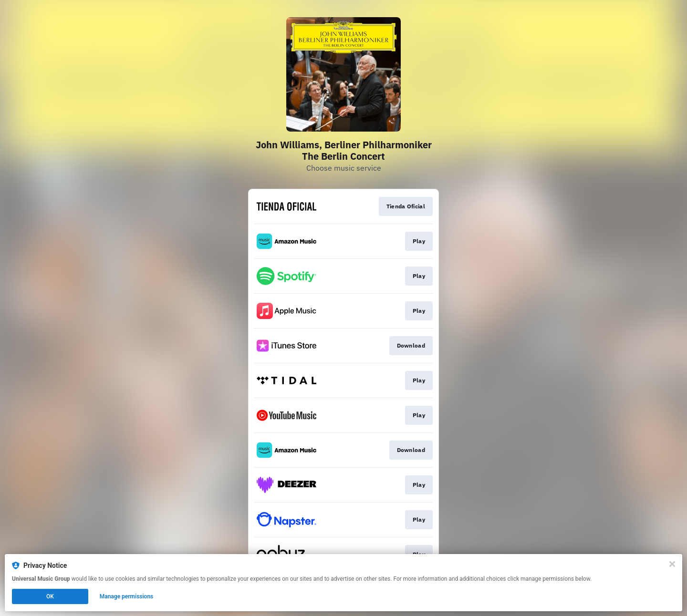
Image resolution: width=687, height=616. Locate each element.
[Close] (672, 564)
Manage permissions (127, 596)
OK (50, 596)
